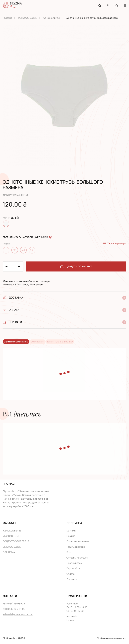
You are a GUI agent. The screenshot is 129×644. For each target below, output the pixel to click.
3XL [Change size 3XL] (15, 250)
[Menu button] (125, 5)
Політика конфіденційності (112, 638)
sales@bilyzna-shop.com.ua (18, 614)
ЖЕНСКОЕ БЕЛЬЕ (27, 18)
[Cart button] (116, 5)
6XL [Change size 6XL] (32, 250)
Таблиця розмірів (114, 243)
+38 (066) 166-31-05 (14, 609)
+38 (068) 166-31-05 (14, 604)
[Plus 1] (7, 266)
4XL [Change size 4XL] (23, 250)
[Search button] (100, 5)
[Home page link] (12, 5)
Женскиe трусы (51, 18)
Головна (8, 18)
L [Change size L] (6, 250)
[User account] (108, 5)
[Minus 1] (19, 266)
